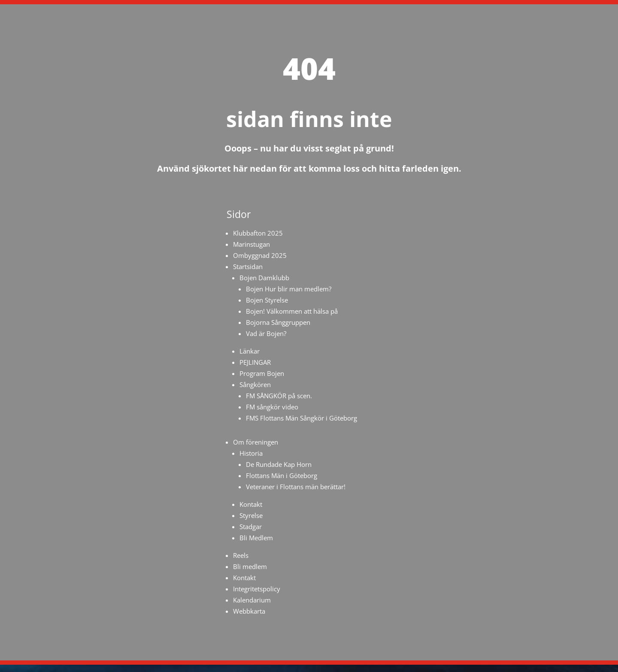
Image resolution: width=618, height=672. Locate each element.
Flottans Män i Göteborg (282, 475)
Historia (251, 453)
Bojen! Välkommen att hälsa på (292, 311)
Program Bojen (262, 373)
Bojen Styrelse (267, 300)
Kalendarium (252, 600)
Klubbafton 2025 (258, 233)
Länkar (250, 351)
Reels (241, 555)
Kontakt (251, 504)
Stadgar (251, 527)
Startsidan (248, 266)
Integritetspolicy (257, 589)
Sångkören (255, 384)
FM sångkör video (272, 407)
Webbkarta (249, 611)
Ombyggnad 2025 (260, 255)
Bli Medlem (256, 538)
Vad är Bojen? (266, 333)
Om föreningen (256, 442)
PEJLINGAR (255, 362)
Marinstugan (251, 244)
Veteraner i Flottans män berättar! (296, 487)
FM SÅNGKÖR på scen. (279, 396)
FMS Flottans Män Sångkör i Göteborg (301, 418)
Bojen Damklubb (264, 278)
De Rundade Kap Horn (279, 464)
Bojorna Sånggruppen (278, 322)
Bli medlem (250, 566)
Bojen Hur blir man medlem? (289, 289)
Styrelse (251, 515)
